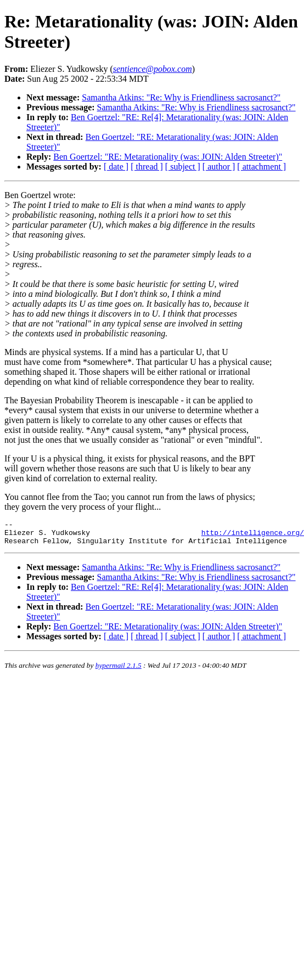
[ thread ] (147, 167)
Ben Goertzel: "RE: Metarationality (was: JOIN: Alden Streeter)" (168, 157)
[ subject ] (183, 167)
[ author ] (219, 167)
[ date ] (116, 167)
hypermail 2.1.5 (119, 670)
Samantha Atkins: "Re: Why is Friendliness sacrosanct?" (181, 97)
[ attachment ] (261, 167)
